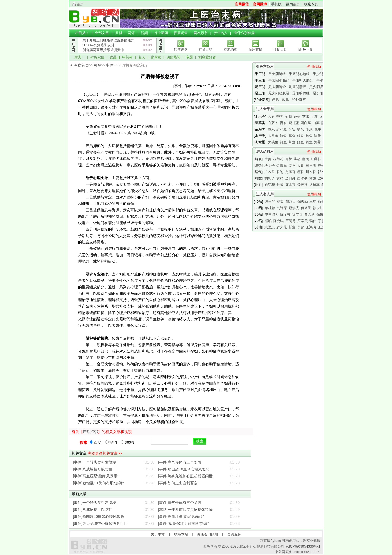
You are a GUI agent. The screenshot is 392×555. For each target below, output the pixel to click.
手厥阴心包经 (299, 74)
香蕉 (297, 116)
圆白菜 (306, 123)
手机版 (276, 4)
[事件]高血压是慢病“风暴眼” (96, 476)
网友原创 (201, 33)
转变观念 (181, 50)
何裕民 (306, 208)
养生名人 (221, 33)
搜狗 (111, 442)
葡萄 (289, 116)
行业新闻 (161, 33)
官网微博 (260, 4)
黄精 (280, 178)
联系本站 (181, 534)
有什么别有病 (244, 33)
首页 (80, 4)
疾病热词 (174, 57)
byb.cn (91, 95)
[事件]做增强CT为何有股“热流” (98, 483)
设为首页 (293, 4)
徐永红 (318, 208)
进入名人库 (265, 194)
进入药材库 (265, 152)
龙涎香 (290, 172)
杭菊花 (278, 159)
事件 (110, 65)
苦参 (301, 165)
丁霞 (321, 221)
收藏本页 (311, 4)
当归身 (290, 178)
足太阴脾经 (277, 87)
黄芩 (292, 165)
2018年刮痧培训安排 (98, 45)
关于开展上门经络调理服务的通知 (108, 40)
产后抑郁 (90, 432)
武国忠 (270, 227)
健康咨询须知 (207, 534)
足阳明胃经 (301, 93)
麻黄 (306, 159)
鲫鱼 (283, 136)
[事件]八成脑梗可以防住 (93, 469)
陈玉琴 (270, 202)
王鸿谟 (311, 227)
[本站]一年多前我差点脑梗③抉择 (185, 510)
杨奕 (280, 202)
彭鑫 (292, 227)
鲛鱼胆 (311, 165)
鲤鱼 (301, 136)
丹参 (280, 185)
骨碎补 (302, 185)
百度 (95, 442)
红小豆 (282, 129)
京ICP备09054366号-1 (303, 546)
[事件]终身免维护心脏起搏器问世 (185, 476)
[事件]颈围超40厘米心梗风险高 (184, 469)
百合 (283, 123)
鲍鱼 (309, 136)
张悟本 (322, 214)
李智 (301, 227)
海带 (318, 136)
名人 (141, 57)
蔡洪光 (294, 208)
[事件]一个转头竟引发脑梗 (95, 462)
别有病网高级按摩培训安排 (103, 50)
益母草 (314, 185)
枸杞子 (270, 178)
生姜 (268, 159)
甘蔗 (314, 116)
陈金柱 (285, 214)
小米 (309, 129)
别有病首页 (80, 65)
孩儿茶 (290, 185)
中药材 (127, 57)
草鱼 (292, 136)
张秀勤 (303, 202)
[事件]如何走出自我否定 (178, 483)
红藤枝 (316, 159)
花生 (318, 129)
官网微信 (242, 4)
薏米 (271, 129)
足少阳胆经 (322, 93)
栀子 (321, 165)
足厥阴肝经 (297, 87)
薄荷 (289, 159)
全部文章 (102, 33)
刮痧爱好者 (207, 57)
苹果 (306, 116)
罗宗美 (303, 221)
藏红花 (270, 185)
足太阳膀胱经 (279, 93)
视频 (144, 33)
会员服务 (234, 534)
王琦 (313, 202)
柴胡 (297, 159)
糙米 (301, 129)
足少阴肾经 (318, 87)
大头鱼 (273, 136)
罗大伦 (282, 227)
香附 (280, 172)
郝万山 (291, 202)
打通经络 (206, 50)
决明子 (270, 165)
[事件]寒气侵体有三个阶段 (180, 462)
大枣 (271, 116)
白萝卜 (273, 123)
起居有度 (255, 50)
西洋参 (302, 178)
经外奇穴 (299, 100)
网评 (131, 33)
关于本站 (158, 534)
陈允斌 (278, 221)
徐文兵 (297, 214)
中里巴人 (272, 214)
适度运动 (280, 50)
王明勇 (291, 221)
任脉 (275, 100)
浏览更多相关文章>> (105, 453)
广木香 (270, 172)
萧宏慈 (310, 214)
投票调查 (181, 33)
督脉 (285, 100)
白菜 (316, 123)
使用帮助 (314, 66)
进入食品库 (265, 109)
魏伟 (313, 221)
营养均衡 (230, 50)
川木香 (311, 172)
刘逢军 (282, 208)
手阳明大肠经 (303, 80)
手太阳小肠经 (279, 80)
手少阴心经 (322, 74)
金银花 (282, 165)
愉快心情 (305, 50)
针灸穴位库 (265, 66)
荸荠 (280, 116)
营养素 (156, 57)
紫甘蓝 (294, 123)
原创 (118, 33)
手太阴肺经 (277, 74)
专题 (189, 57)
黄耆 (313, 178)
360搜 (128, 442)
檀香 (301, 172)
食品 (113, 57)
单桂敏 (270, 208)
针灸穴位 (97, 57)
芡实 (292, 129)
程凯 (268, 221)
